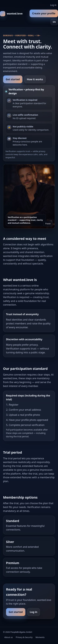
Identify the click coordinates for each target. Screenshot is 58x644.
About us (9, 637)
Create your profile (44, 13)
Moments (40, 637)
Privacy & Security (24, 637)
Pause (48, 224)
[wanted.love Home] (11, 14)
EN (54, 22)
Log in (53, 5)
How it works (35, 79)
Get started (13, 79)
